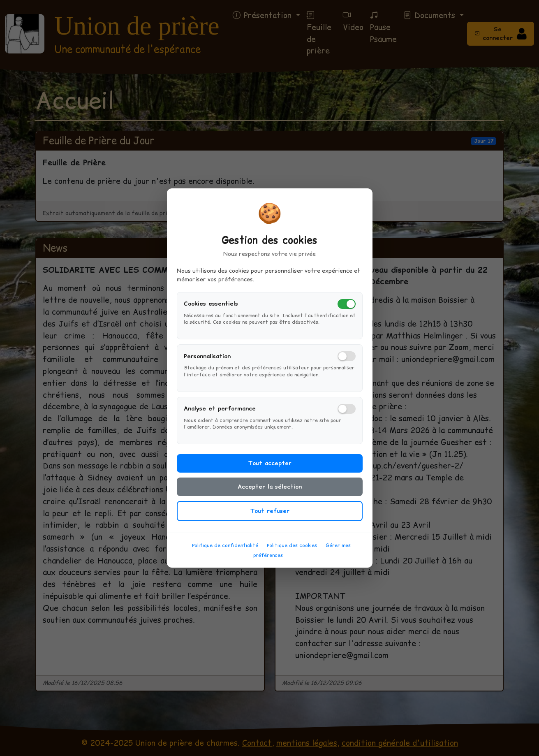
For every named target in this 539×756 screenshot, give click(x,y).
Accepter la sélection (270, 490)
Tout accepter (270, 466)
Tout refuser (270, 514)
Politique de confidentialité (225, 548)
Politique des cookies (292, 548)
